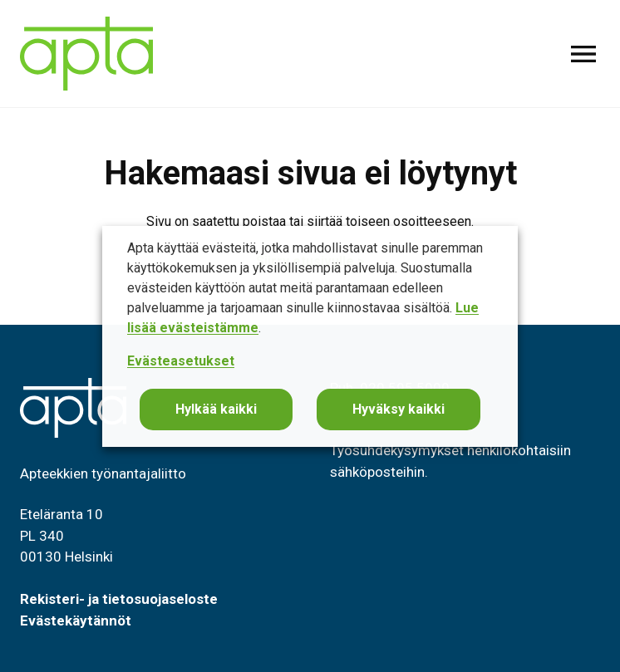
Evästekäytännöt (76, 620)
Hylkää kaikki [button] (216, 409)
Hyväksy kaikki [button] (399, 409)
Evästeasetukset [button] (181, 361)
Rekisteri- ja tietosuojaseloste (119, 599)
